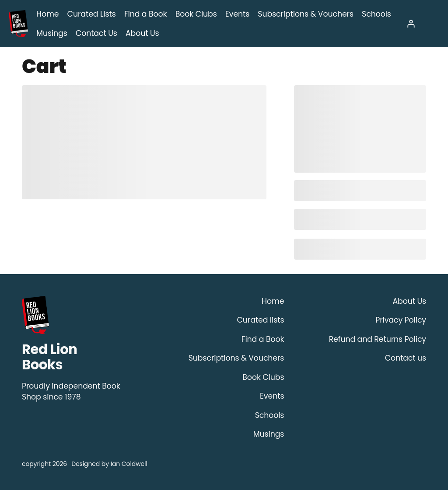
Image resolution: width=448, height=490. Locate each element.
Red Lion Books (49, 357)
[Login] (411, 23)
